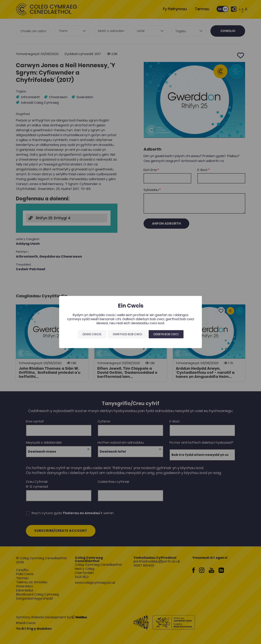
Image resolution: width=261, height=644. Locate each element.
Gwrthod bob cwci (127, 334)
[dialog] (130, 322)
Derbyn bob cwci (166, 334)
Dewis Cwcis (92, 334)
